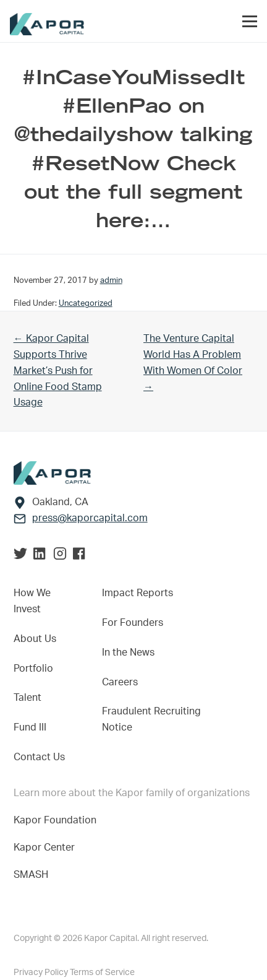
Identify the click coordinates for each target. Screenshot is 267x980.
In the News (128, 653)
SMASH (31, 875)
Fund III (30, 727)
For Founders (133, 623)
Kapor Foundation (57, 820)
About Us (35, 639)
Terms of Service (102, 973)
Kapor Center (47, 848)
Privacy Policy (42, 973)
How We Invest (32, 601)
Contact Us (39, 757)
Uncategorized (86, 303)
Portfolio (33, 669)
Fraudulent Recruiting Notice (151, 719)
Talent (28, 698)
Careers (120, 682)
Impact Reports (138, 593)
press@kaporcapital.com (90, 518)
